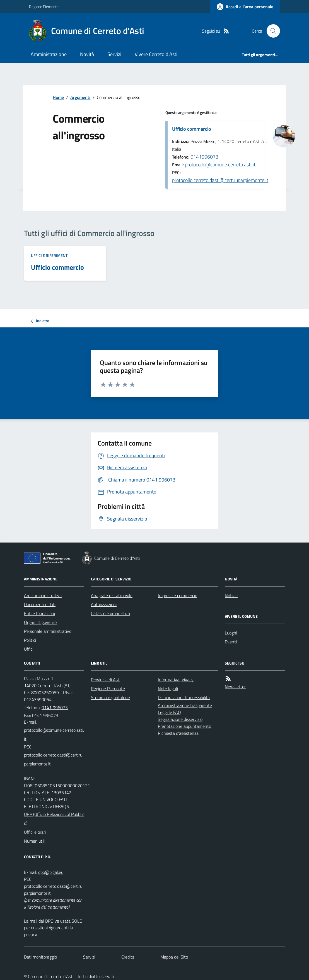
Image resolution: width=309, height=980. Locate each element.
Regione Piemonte (44, 7)
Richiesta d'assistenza (178, 733)
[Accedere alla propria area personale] (245, 7)
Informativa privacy (176, 680)
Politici (30, 640)
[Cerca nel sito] (271, 31)
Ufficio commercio (192, 129)
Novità (87, 54)
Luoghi (231, 633)
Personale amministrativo (48, 631)
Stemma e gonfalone (110, 697)
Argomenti (80, 97)
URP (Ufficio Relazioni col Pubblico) (54, 819)
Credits (128, 957)
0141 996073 (55, 707)
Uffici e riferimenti (50, 255)
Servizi (114, 54)
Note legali (168, 689)
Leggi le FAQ (169, 712)
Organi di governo (40, 622)
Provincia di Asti (106, 680)
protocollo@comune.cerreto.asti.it (220, 165)
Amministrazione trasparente (185, 705)
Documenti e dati (40, 604)
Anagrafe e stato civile (112, 595)
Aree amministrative (43, 595)
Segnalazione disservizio (180, 719)
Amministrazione (49, 54)
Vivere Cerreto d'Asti (156, 54)
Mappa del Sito (174, 957)
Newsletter (235, 687)
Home (58, 97)
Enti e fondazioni (39, 613)
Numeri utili (35, 841)
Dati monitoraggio (40, 957)
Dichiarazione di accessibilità (184, 697)
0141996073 (204, 157)
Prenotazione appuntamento (184, 726)
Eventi (231, 642)
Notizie (231, 595)
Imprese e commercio (178, 595)
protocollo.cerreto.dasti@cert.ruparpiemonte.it (220, 180)
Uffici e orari (35, 832)
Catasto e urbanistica (110, 613)
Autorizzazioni (104, 604)
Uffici (29, 649)
